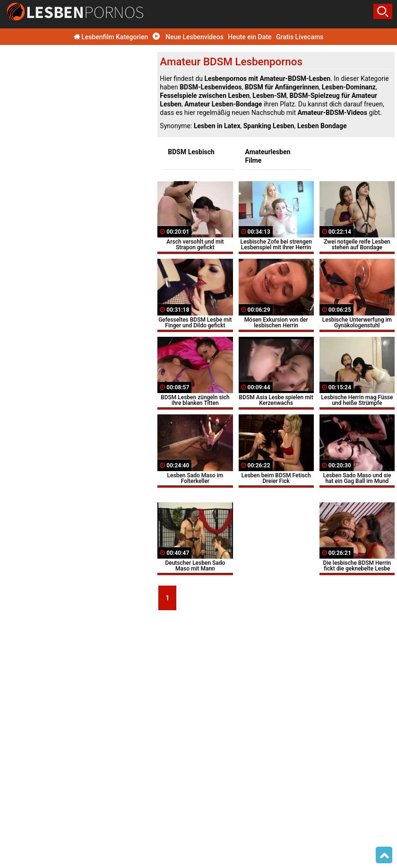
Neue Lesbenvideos (188, 37)
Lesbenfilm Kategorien (111, 37)
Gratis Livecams (300, 37)
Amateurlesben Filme (268, 156)
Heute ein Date (250, 37)
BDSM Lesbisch (191, 152)
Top (384, 855)
